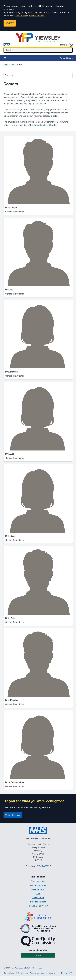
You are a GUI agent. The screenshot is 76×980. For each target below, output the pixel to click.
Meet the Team (38, 889)
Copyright (53, 973)
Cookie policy (22, 16)
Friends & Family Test (38, 906)
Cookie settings (37, 16)
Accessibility (34, 973)
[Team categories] (38, 75)
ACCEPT (10, 23)
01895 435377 (44, 866)
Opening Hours (38, 881)
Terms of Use (9, 973)
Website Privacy (22, 973)
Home (6, 65)
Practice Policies (38, 902)
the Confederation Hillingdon (44, 125)
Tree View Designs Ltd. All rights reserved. (26, 968)
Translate (66, 45)
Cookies (44, 973)
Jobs (38, 894)
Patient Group (38, 898)
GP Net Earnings (38, 885)
